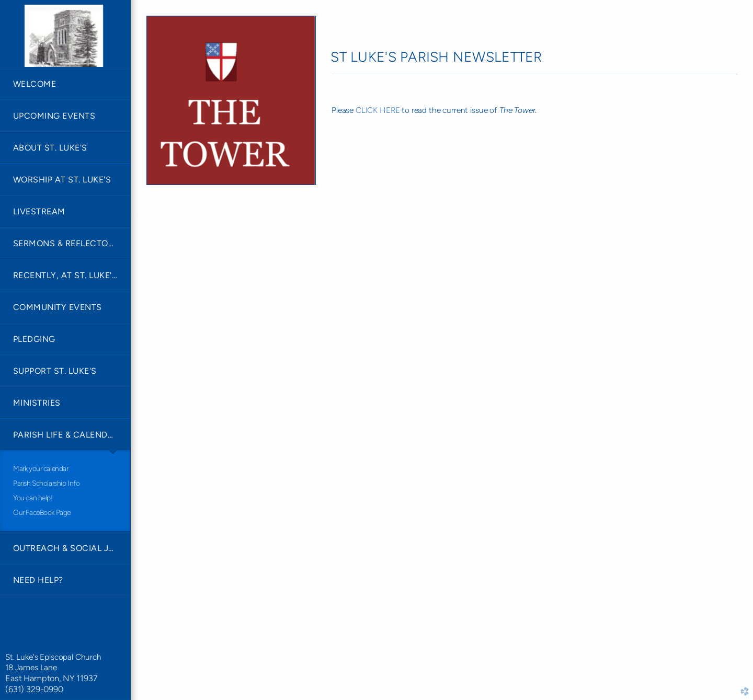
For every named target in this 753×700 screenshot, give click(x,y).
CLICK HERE (378, 110)
